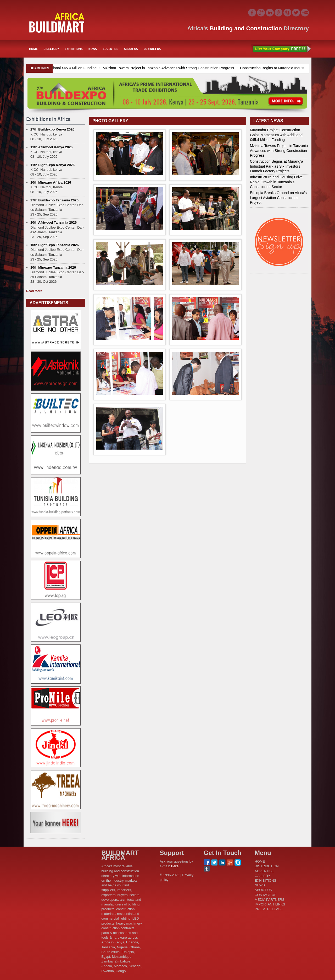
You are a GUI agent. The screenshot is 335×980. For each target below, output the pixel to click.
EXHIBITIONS (74, 49)
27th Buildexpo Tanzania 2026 (54, 200)
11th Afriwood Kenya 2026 (51, 147)
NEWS (93, 49)
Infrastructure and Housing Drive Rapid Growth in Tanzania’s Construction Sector (276, 182)
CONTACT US (152, 49)
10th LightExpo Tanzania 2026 (55, 245)
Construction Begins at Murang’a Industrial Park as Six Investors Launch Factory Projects (277, 166)
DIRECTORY (51, 49)
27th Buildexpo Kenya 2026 (52, 129)
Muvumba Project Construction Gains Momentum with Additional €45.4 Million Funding (277, 135)
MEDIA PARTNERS (270, 900)
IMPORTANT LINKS (270, 904)
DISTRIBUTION (267, 866)
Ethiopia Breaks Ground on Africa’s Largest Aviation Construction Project (278, 197)
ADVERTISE (110, 49)
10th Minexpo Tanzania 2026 (53, 267)
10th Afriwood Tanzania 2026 (54, 222)
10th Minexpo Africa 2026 (51, 182)
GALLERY (263, 876)
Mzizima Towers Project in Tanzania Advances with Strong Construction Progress (204, 68)
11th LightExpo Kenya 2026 (52, 165)
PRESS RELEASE (269, 909)
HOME (33, 49)
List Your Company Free (281, 49)
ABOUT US (131, 49)
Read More (34, 291)
